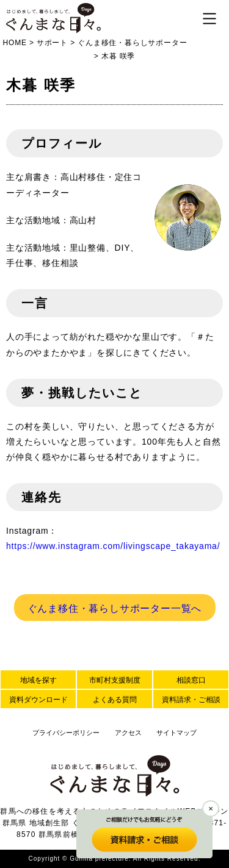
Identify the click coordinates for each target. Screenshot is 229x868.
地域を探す (38, 680)
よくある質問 (115, 700)
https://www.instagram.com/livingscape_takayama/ (113, 546)
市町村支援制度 (115, 680)
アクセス (128, 733)
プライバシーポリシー (66, 733)
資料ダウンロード (38, 700)
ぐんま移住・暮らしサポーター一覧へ (115, 608)
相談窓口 (191, 680)
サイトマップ (176, 733)
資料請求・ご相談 (191, 700)
